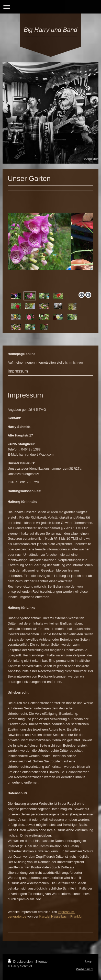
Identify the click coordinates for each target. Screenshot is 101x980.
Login (89, 961)
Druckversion (21, 962)
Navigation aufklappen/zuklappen (50, 7)
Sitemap (41, 962)
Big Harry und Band (50, 30)
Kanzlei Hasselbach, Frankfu (60, 916)
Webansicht (85, 969)
